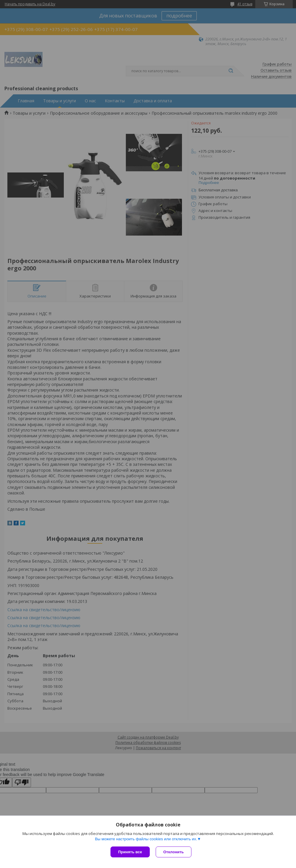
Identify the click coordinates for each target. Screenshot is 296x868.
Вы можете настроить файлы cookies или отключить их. (146, 839)
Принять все (130, 852)
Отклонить (174, 852)
